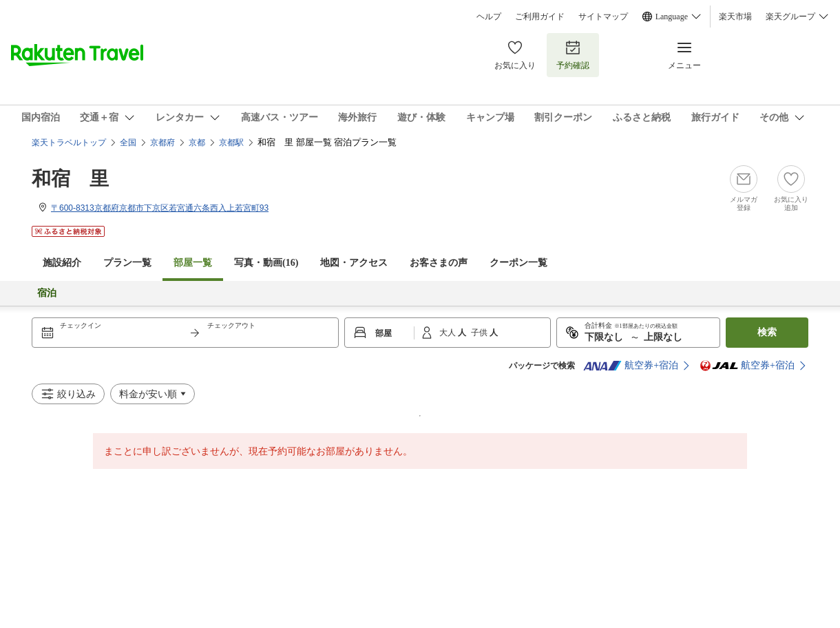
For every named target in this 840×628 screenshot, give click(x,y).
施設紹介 (62, 263)
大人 (449, 333)
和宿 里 (70, 179)
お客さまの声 (439, 263)
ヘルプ (489, 17)
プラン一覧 (127, 263)
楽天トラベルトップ (69, 143)
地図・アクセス (354, 263)
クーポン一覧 (518, 263)
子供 (480, 333)
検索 (767, 332)
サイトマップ (603, 17)
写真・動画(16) (266, 263)
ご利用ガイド (540, 17)
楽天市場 (735, 17)
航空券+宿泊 (631, 366)
